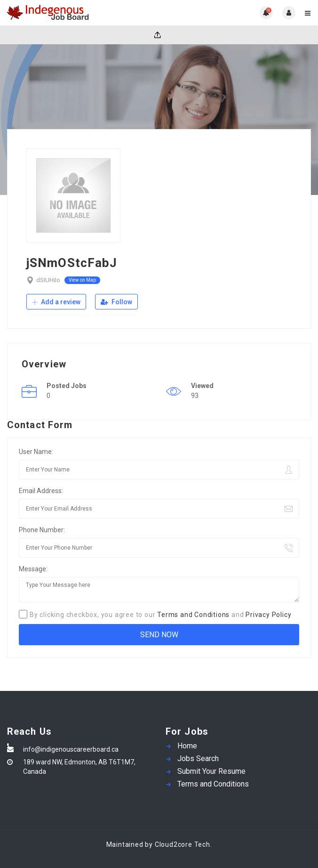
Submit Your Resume (211, 771)
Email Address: (41, 491)
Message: (33, 569)
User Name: (36, 452)
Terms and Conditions (193, 615)
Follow (116, 302)
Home (187, 746)
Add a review (56, 302)
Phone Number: (42, 530)
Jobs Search (198, 758)
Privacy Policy (268, 615)
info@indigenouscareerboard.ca (71, 749)
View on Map (82, 280)
